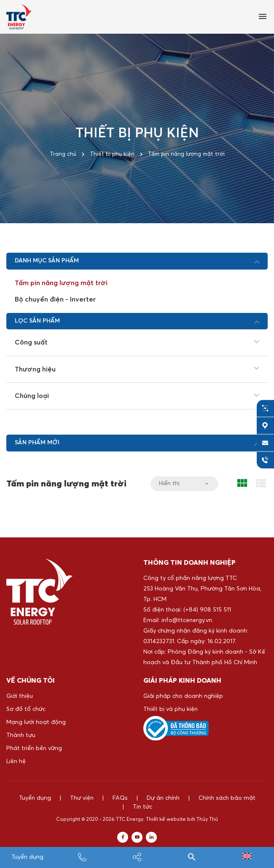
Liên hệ (16, 761)
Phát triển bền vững (34, 748)
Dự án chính (163, 798)
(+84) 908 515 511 (207, 610)
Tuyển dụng (27, 857)
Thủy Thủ (207, 824)
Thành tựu (21, 735)
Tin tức (137, 811)
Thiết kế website (166, 824)
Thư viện (82, 798)
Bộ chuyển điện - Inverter (55, 299)
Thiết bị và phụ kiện (171, 709)
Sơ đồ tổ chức (26, 709)
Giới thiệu (20, 696)
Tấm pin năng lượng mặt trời (61, 283)
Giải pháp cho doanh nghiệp (183, 696)
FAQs (120, 798)
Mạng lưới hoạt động (36, 722)
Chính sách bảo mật (227, 798)
